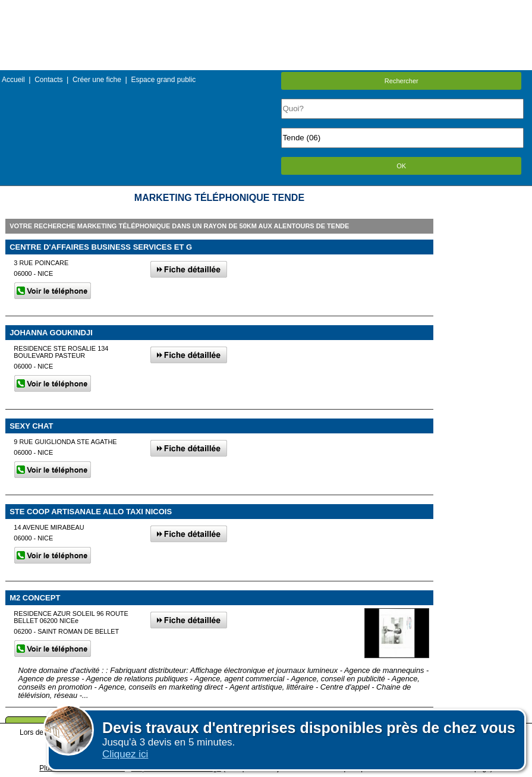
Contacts (48, 80)
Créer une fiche (97, 80)
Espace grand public (163, 80)
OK (401, 166)
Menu (266, 9)
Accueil (13, 80)
